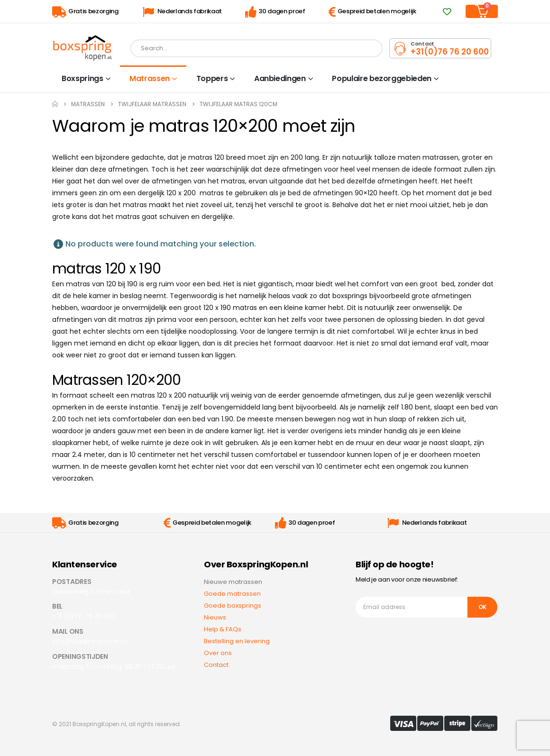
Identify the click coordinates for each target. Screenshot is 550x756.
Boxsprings (82, 78)
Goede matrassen (232, 594)
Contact (216, 665)
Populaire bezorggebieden (382, 78)
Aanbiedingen (280, 78)
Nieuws (215, 617)
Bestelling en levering (237, 641)
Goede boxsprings (233, 606)
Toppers (212, 78)
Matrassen (150, 78)
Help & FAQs (223, 629)
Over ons (218, 653)
